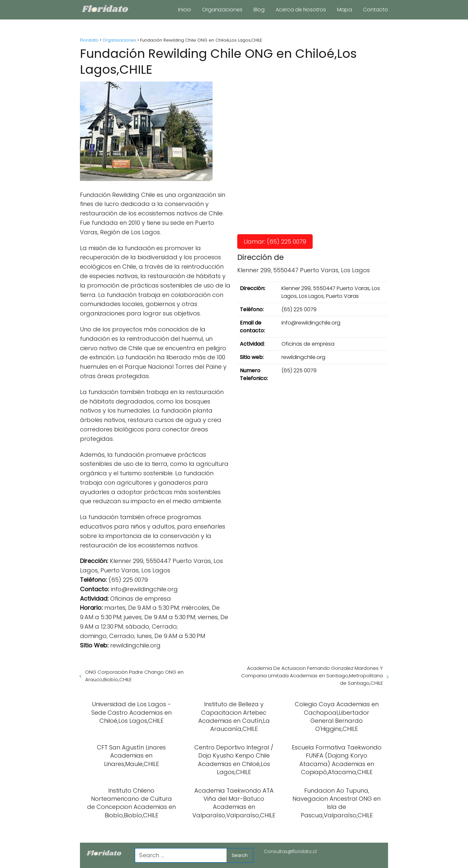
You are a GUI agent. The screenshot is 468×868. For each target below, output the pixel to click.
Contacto (376, 10)
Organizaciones (222, 10)
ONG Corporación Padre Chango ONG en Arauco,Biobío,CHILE (134, 676)
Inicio (185, 10)
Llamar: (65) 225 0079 (275, 242)
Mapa (344, 10)
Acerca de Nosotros (301, 10)
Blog (259, 10)
